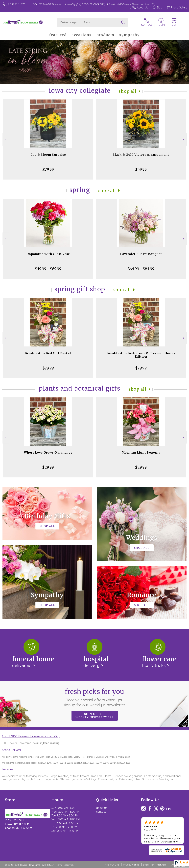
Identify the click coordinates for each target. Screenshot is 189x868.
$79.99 (48, 169)
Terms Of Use (112, 865)
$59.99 (141, 169)
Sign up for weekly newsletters (95, 716)
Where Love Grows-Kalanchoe (48, 452)
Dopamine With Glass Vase (48, 254)
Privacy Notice (131, 865)
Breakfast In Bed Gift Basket (48, 353)
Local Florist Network (155, 865)
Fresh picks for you (95, 697)
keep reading (51, 743)
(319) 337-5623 (17, 4)
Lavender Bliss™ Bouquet (141, 254)
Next (184, 139)
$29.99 (48, 467)
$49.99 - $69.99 (48, 269)
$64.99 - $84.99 (141, 269)
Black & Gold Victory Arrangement (141, 155)
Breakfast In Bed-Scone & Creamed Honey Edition (141, 355)
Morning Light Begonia (141, 452)
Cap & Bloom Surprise (48, 155)
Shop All (128, 91)
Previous (5, 139)
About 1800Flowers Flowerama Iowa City (31, 736)
